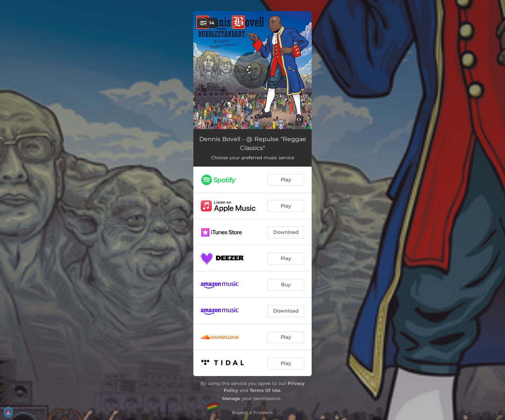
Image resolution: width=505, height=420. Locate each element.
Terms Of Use (265, 390)
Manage (231, 398)
